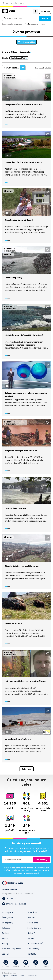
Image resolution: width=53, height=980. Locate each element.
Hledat (45, 18)
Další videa (27, 769)
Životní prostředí (18, 58)
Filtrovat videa (28, 42)
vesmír (42, 24)
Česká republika (32, 24)
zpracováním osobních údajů (26, 873)
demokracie (19, 24)
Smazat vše (25, 52)
